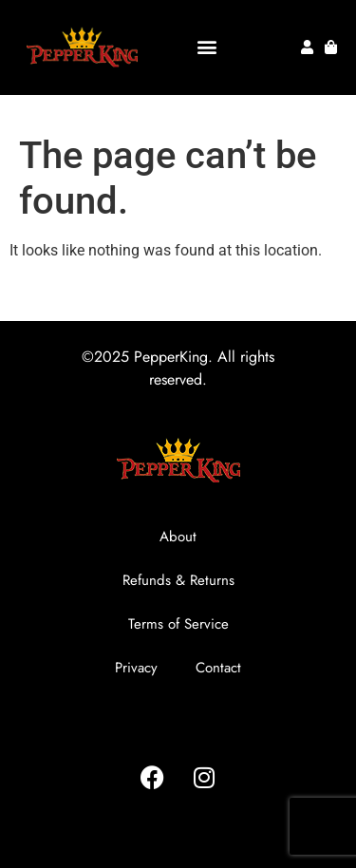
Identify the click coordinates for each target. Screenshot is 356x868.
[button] (207, 47)
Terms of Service (178, 624)
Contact (218, 668)
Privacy (136, 668)
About (178, 537)
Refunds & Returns (178, 580)
